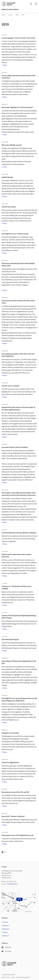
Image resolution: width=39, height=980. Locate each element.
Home (3, 15)
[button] (35, 894)
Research (6, 926)
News (17, 15)
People (5, 932)
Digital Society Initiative (10, 9)
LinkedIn (6, 947)
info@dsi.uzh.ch (13, 884)
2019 (23, 15)
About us (6, 936)
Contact (13, 977)
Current (10, 15)
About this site (5, 977)
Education (6, 929)
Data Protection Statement (23, 977)
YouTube (6, 951)
